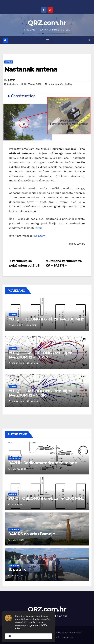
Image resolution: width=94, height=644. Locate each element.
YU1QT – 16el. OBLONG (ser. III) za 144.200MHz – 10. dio (40, 355)
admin (12, 80)
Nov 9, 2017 (18, 504)
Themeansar (75, 633)
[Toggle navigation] (48, 40)
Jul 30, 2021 (19, 469)
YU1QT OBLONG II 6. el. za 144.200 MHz (46, 319)
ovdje (39, 228)
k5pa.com (39, 236)
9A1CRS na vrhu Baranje (32, 534)
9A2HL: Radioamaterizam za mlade (43, 463)
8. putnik (17, 569)
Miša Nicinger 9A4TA (60, 84)
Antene (9, 62)
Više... (18, 629)
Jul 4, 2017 (18, 540)
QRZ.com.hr (47, 23)
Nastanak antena (31, 69)
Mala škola (15, 458)
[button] (89, 40)
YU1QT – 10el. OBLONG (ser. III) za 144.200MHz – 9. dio (41, 393)
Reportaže (14, 529)
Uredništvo (67, 637)
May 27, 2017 (19, 575)
